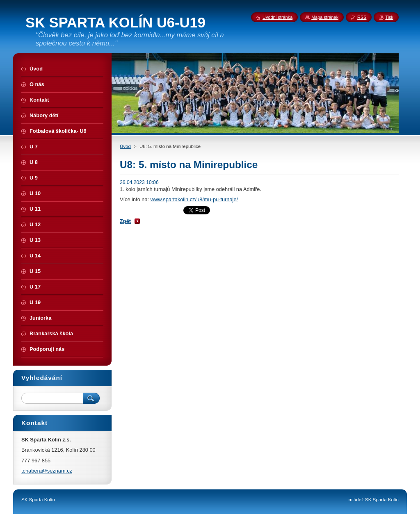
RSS (362, 17)
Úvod (125, 146)
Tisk (389, 17)
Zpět (125, 221)
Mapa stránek (325, 17)
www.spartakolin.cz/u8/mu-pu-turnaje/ (194, 199)
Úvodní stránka (277, 17)
